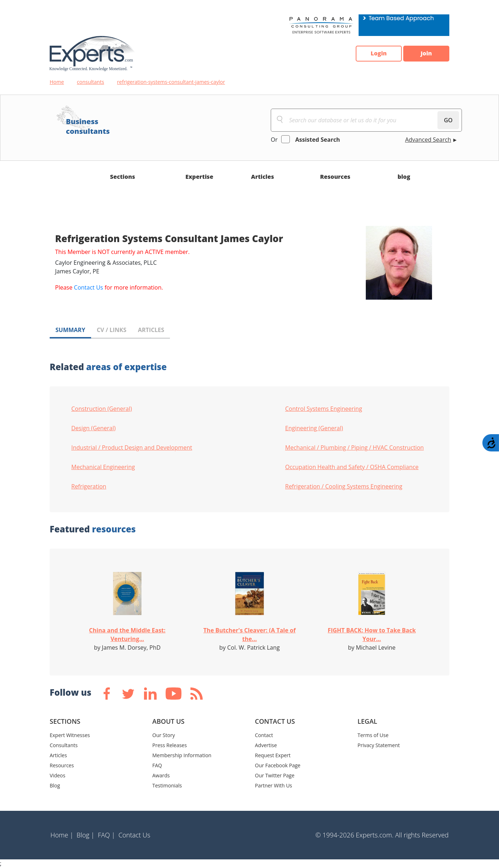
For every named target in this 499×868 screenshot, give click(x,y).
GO (448, 120)
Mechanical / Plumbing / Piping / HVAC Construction (354, 447)
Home (57, 82)
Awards (161, 775)
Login (377, 54)
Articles (262, 177)
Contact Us (88, 287)
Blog (55, 785)
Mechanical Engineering (103, 467)
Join (426, 54)
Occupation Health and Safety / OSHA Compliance (352, 467)
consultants (91, 82)
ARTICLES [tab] (151, 330)
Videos (57, 775)
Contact (264, 735)
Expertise (199, 177)
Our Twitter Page (275, 775)
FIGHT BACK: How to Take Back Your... (372, 635)
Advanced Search (428, 140)
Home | (62, 835)
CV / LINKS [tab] (112, 330)
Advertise (266, 745)
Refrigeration (89, 486)
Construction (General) (102, 409)
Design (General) (93, 428)
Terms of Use (373, 735)
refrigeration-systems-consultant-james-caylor (171, 82)
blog (404, 177)
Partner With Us (273, 785)
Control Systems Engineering (324, 409)
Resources (335, 177)
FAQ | (107, 835)
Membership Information (182, 755)
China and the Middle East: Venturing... (127, 635)
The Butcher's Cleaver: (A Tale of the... (249, 635)
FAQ (157, 765)
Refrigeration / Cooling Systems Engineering (344, 486)
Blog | (86, 835)
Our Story (164, 735)
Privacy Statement (379, 745)
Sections (123, 177)
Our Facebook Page (278, 765)
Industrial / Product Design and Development (132, 447)
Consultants (64, 745)
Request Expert (273, 755)
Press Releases (170, 745)
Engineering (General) (314, 428)
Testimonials (167, 785)
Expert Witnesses (70, 735)
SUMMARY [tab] (70, 330)
